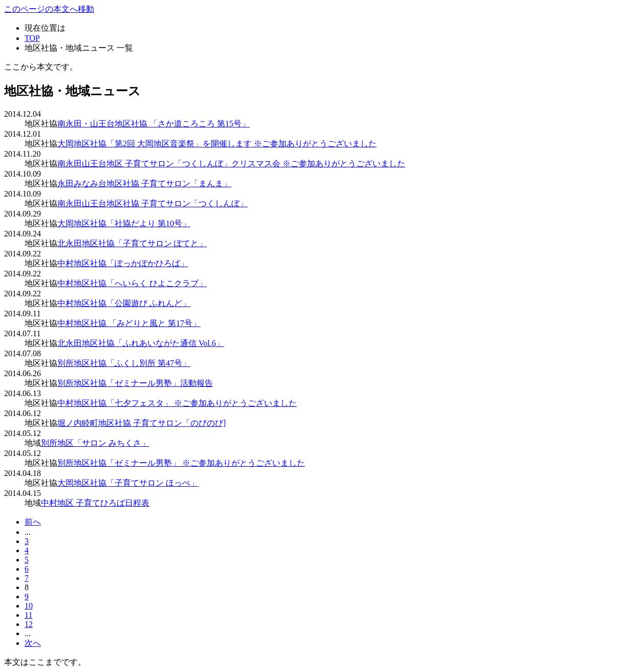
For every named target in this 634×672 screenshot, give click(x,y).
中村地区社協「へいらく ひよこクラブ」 (132, 283)
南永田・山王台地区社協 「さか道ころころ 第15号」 (154, 124)
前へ (33, 522)
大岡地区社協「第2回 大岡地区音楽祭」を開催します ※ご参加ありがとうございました (217, 144)
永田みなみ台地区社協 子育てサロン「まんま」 (144, 183)
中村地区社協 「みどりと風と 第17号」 (129, 323)
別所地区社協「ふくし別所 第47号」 (124, 363)
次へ (33, 643)
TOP (32, 38)
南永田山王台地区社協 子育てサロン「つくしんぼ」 (152, 203)
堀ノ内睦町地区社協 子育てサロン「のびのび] (141, 423)
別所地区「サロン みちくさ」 (95, 443)
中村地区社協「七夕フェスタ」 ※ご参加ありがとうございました (177, 403)
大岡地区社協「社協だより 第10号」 (124, 223)
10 (29, 606)
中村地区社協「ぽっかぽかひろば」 (123, 263)
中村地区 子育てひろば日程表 (95, 503)
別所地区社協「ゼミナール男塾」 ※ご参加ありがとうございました (181, 463)
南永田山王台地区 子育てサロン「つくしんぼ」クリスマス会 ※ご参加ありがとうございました (231, 164)
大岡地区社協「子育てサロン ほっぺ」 (128, 483)
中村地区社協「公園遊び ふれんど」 (124, 303)
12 (29, 624)
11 (28, 615)
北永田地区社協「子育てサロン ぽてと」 (132, 243)
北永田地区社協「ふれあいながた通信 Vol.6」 (141, 343)
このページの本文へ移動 (49, 9)
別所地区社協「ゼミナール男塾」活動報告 (135, 383)
